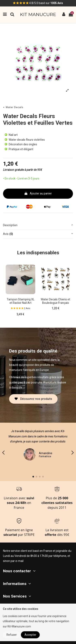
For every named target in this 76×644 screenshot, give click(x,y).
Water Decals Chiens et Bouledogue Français (55, 301)
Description (38, 225)
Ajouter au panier (38, 193)
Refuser (12, 635)
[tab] (38, 225)
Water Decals (14, 107)
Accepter (30, 635)
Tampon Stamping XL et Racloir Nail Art (21, 301)
